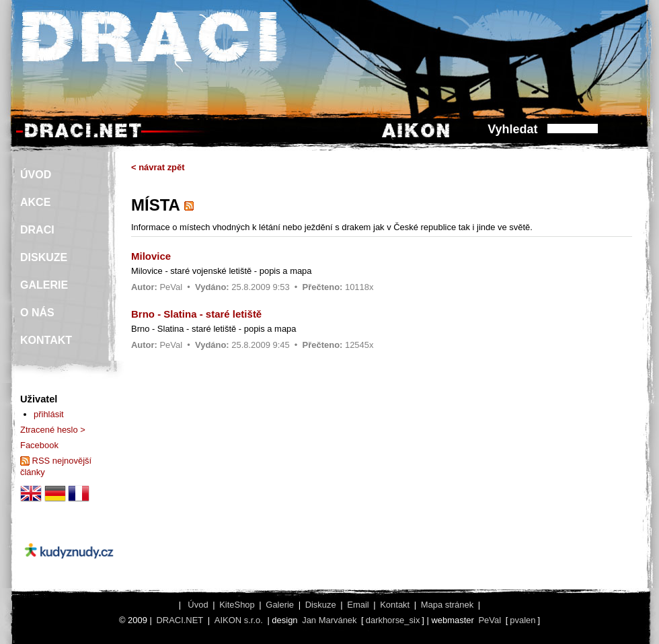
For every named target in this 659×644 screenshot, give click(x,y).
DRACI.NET (180, 620)
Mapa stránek (447, 605)
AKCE (35, 202)
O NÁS (37, 313)
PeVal (171, 287)
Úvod (198, 605)
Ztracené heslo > (53, 430)
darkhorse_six (393, 620)
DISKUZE (44, 257)
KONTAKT (46, 340)
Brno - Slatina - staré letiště (196, 314)
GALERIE (44, 285)
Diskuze (321, 605)
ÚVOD (36, 175)
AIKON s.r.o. (239, 620)
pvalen (522, 620)
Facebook (39, 445)
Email (358, 605)
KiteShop (237, 605)
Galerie (280, 605)
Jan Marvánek (329, 620)
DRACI (37, 230)
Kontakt (395, 605)
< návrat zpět (158, 167)
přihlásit (49, 414)
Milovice (151, 256)
